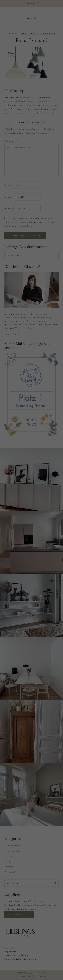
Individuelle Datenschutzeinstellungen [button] (31, 115)
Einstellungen (38, 48)
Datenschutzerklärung (11, 42)
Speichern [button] (31, 98)
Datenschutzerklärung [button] (33, 121)
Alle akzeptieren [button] (31, 89)
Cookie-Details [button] (20, 121)
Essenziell (8, 79)
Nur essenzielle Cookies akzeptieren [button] (32, 106)
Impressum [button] (44, 121)
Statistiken (28, 79)
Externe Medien (50, 79)
